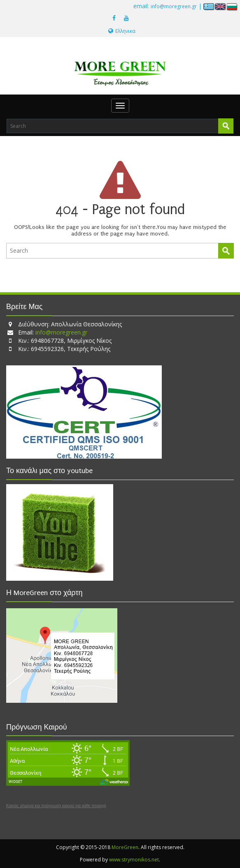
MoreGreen (125, 847)
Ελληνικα (122, 31)
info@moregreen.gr (174, 6)
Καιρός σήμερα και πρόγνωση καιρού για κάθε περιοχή (56, 806)
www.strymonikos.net (134, 860)
